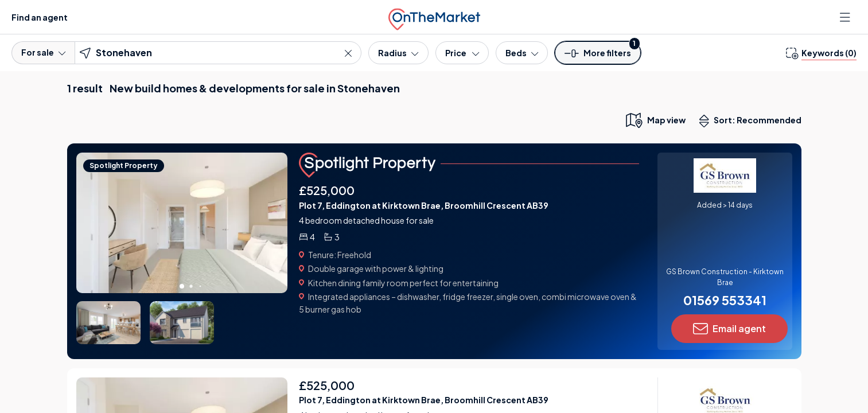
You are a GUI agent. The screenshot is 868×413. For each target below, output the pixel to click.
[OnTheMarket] (434, 17)
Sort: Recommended (753, 121)
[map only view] (655, 120)
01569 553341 (725, 300)
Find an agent (40, 17)
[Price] (462, 53)
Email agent (729, 329)
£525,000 (327, 190)
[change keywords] (821, 53)
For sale (43, 52)
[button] (598, 57)
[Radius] (398, 53)
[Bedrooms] (522, 53)
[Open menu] (846, 17)
